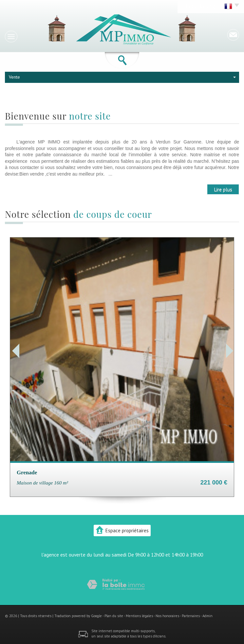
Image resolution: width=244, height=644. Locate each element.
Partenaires (191, 616)
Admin (207, 616)
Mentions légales (139, 616)
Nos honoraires (167, 616)
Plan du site (114, 616)
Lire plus (223, 189)
